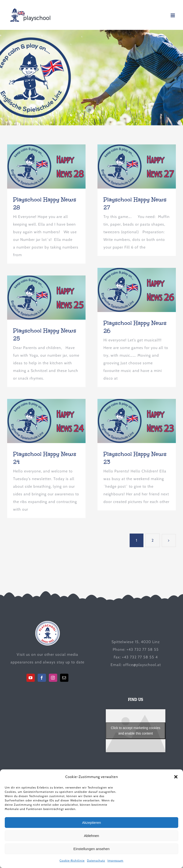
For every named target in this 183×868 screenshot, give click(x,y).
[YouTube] (31, 678)
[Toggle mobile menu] (173, 15)
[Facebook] (42, 678)
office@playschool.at (142, 665)
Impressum (115, 860)
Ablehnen (91, 836)
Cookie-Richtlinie (72, 860)
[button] (176, 777)
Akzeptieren (91, 823)
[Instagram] (53, 678)
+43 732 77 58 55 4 (140, 657)
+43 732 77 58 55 (143, 649)
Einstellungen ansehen (91, 849)
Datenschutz (96, 860)
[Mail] (64, 678)
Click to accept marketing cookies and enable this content (136, 731)
